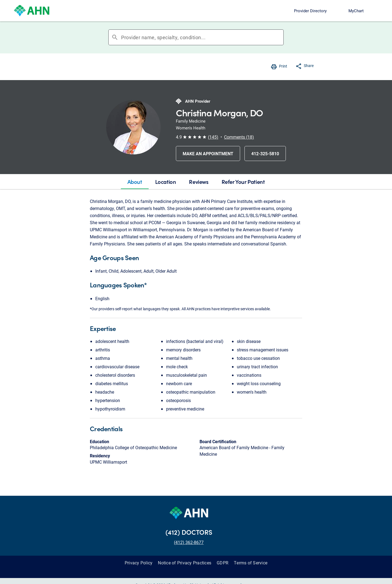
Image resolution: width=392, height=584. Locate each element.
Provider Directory (310, 11)
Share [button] (309, 66)
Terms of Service (251, 563)
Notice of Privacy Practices (185, 563)
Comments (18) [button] (239, 137)
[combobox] (202, 37)
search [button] (115, 37)
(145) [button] (213, 137)
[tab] (135, 182)
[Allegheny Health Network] (32, 11)
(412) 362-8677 (189, 542)
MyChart (356, 11)
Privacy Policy (139, 563)
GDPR (223, 563)
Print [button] (283, 66)
